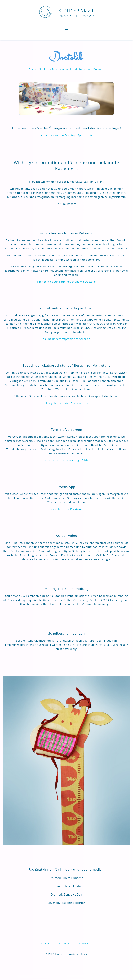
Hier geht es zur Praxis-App (66, 509)
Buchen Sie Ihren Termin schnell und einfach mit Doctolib (66, 69)
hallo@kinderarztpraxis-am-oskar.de (66, 339)
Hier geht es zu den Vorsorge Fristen (66, 460)
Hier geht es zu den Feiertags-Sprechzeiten (66, 135)
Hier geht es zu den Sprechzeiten (66, 403)
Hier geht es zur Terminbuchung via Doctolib (66, 282)
